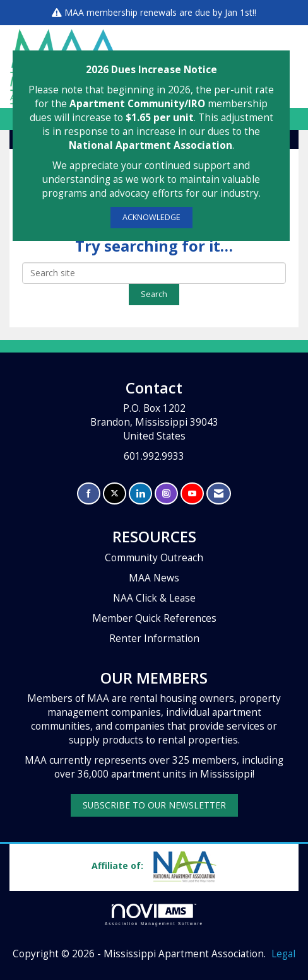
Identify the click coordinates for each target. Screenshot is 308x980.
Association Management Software (154, 915)
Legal (283, 954)
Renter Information (154, 639)
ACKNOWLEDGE (151, 217)
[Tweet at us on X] (115, 493)
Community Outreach (154, 558)
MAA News (154, 578)
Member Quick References (154, 618)
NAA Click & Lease (154, 598)
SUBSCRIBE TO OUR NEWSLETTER (154, 805)
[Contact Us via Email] (219, 493)
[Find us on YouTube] (192, 493)
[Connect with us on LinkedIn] (140, 493)
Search (154, 294)
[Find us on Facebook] (89, 493)
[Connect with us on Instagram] (166, 493)
